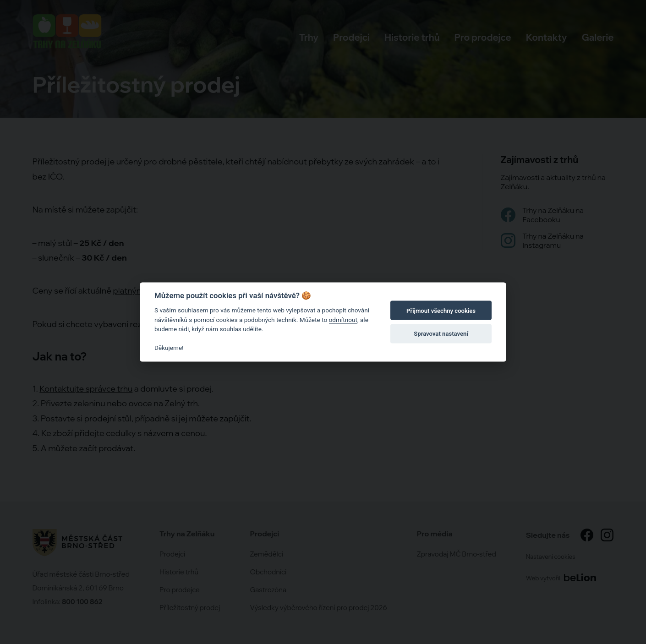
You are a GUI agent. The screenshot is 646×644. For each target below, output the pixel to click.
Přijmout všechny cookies (441, 310)
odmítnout (343, 319)
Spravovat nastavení (441, 333)
